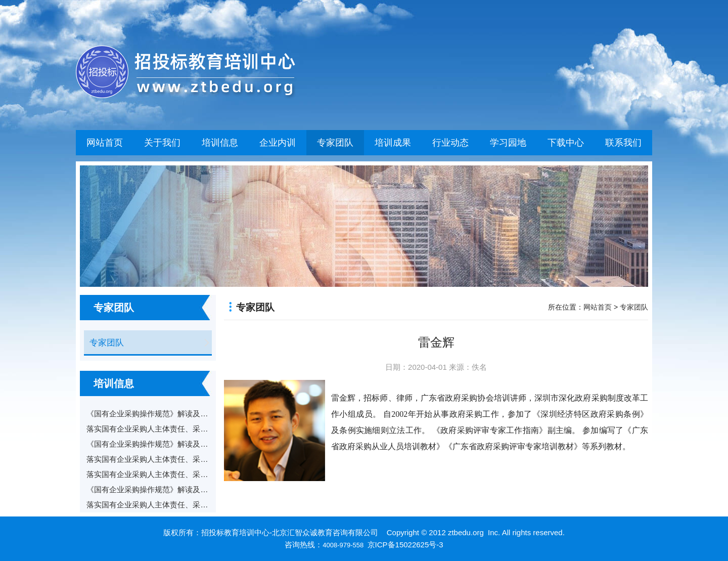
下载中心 (566, 143)
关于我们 (162, 143)
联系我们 (623, 143)
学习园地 (508, 143)
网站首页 (105, 143)
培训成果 (393, 143)
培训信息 (220, 143)
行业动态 (450, 143)
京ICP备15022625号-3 (405, 545)
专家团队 (335, 143)
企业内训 (278, 143)
